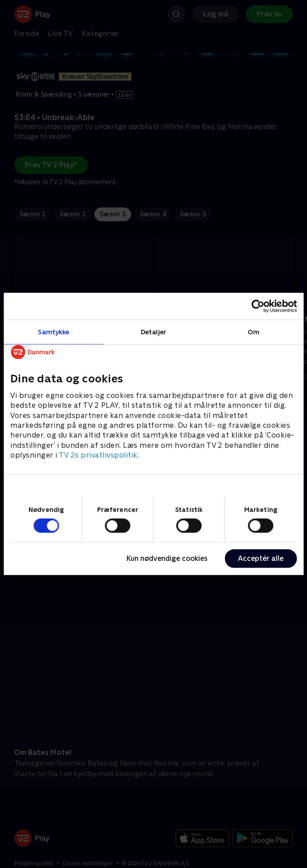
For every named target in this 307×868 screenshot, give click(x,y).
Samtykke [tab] (54, 332)
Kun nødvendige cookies (167, 558)
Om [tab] (254, 332)
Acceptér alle (261, 558)
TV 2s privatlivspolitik (98, 455)
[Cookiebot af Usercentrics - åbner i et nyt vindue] (258, 306)
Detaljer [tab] (153, 332)
